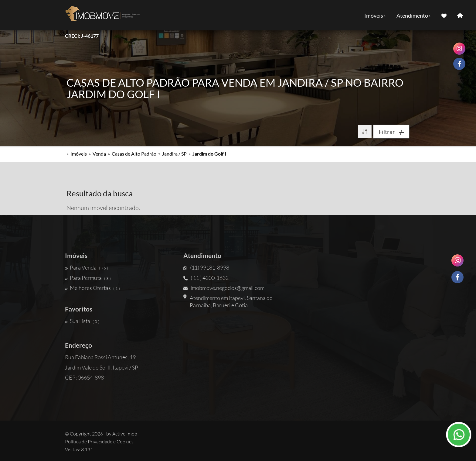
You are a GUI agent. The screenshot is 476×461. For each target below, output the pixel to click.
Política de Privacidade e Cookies (99, 442)
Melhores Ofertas (92, 288)
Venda (99, 154)
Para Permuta (88, 278)
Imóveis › (375, 15)
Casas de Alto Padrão (134, 154)
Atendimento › (414, 15)
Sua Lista (82, 321)
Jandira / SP (174, 154)
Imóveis (79, 154)
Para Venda (87, 267)
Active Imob (125, 434)
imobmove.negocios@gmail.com (224, 288)
